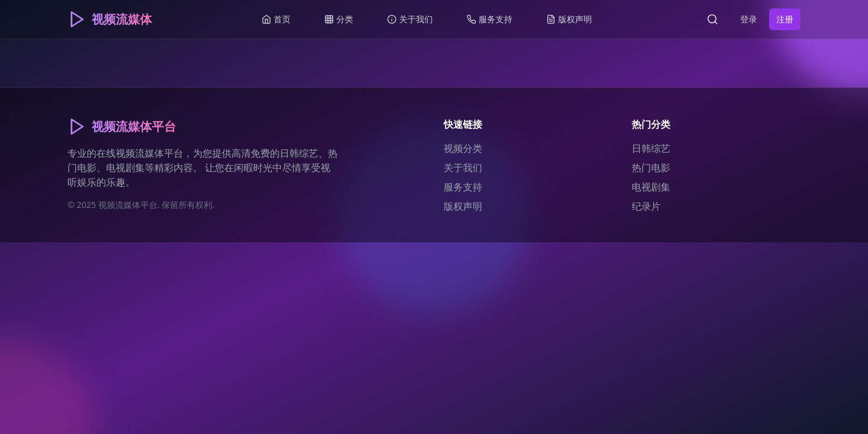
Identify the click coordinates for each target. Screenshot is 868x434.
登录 (749, 19)
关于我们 (463, 168)
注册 (785, 19)
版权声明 (463, 206)
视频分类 (463, 148)
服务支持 (463, 187)
